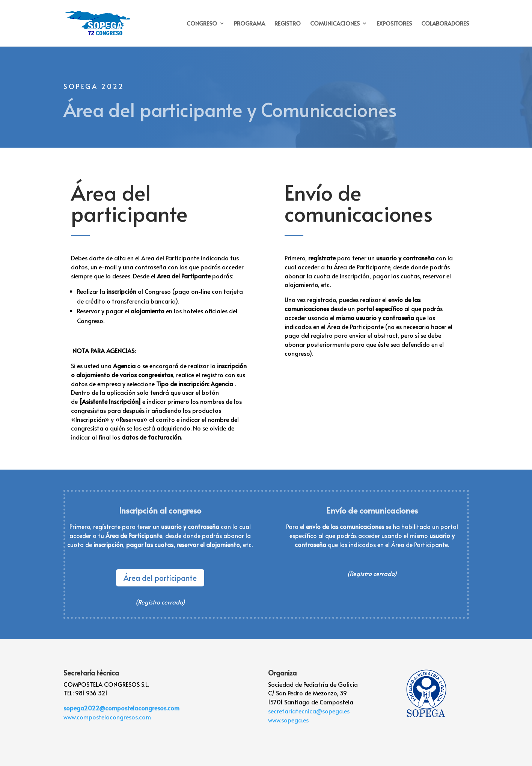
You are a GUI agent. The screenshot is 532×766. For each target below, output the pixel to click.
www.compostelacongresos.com (107, 717)
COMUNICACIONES (335, 24)
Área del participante (160, 578)
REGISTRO (288, 24)
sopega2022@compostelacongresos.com (121, 708)
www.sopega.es (288, 720)
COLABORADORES (445, 24)
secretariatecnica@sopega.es (309, 711)
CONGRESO (202, 24)
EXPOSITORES (394, 24)
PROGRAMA (249, 24)
